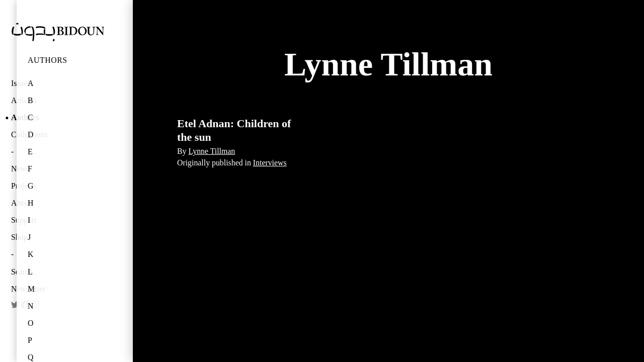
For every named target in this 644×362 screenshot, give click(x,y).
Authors (48, 60)
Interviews (270, 163)
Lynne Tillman (212, 151)
